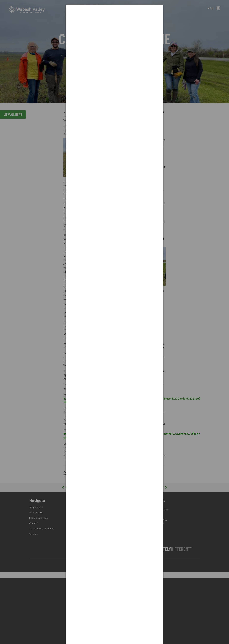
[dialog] (114, 16)
